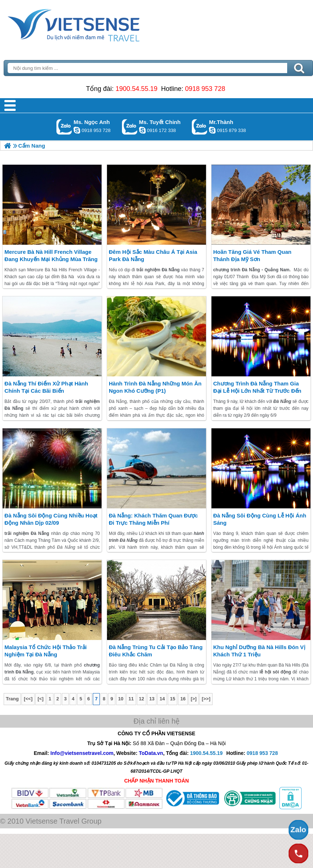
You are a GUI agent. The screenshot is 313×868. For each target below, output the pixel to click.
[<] (40, 699)
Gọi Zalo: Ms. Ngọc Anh (64, 127)
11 (131, 699)
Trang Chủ (92, 24)
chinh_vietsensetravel (142, 130)
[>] (194, 699)
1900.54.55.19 (136, 89)
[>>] (206, 699)
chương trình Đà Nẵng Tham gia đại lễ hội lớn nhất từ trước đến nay (257, 391)
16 (183, 699)
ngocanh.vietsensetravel (77, 130)
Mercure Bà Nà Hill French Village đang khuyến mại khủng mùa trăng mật (51, 259)
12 (142, 699)
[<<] (28, 699)
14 (162, 699)
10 (121, 699)
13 (152, 699)
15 (173, 699)
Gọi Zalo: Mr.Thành (200, 127)
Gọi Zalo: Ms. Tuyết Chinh (130, 127)
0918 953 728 (205, 89)
